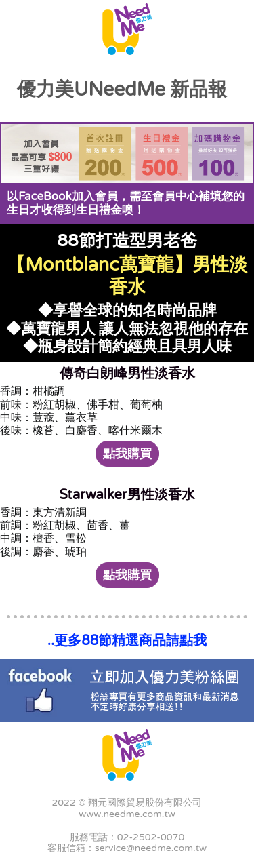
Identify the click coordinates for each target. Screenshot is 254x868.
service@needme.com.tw (151, 848)
